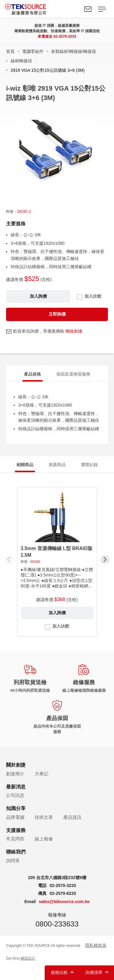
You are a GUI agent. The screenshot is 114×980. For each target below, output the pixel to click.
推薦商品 (57, 465)
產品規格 (33, 374)
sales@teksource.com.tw (64, 902)
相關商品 (25, 465)
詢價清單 (94, 972)
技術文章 (44, 817)
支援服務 (16, 830)
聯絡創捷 (74, 331)
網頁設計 (28, 958)
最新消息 (16, 787)
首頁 (10, 51)
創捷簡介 (15, 774)
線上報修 (44, 839)
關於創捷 (16, 765)
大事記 (41, 774)
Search (74, 9)
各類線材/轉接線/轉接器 (74, 51)
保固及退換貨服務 (73, 374)
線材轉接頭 (21, 61)
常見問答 (15, 839)
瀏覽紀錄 (89, 465)
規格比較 (59, 972)
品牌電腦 (15, 817)
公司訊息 (15, 795)
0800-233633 (57, 924)
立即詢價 (57, 314)
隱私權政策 (96, 945)
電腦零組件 (33, 51)
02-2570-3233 (65, 36)
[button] (105, 559)
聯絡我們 (88, 9)
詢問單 (13, 861)
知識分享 (16, 808)
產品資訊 (72, 817)
